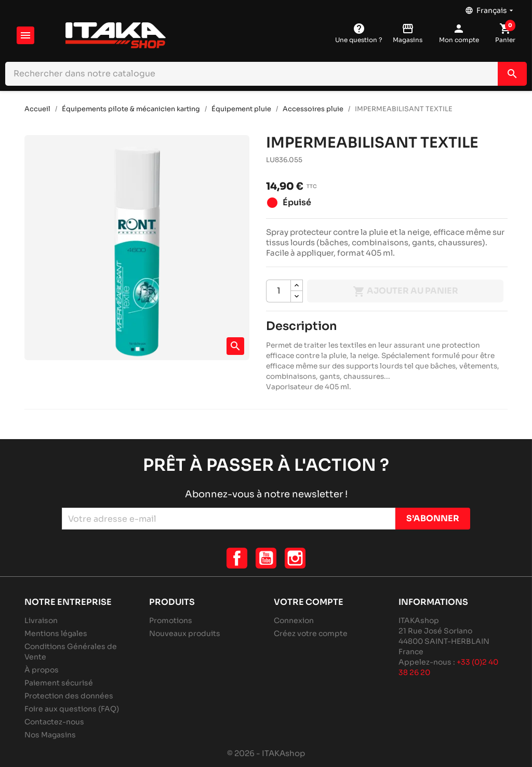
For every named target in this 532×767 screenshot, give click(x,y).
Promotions (171, 620)
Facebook (237, 558)
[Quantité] (278, 291)
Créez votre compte (311, 633)
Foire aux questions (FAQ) (72, 709)
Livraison (41, 620)
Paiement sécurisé (59, 683)
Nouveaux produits (185, 633)
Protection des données (69, 696)
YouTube (266, 558)
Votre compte (309, 602)
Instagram (295, 558)
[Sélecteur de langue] (490, 8)
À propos (42, 670)
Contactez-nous (54, 722)
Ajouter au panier (405, 292)
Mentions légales (56, 633)
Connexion (294, 620)
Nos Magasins (50, 735)
